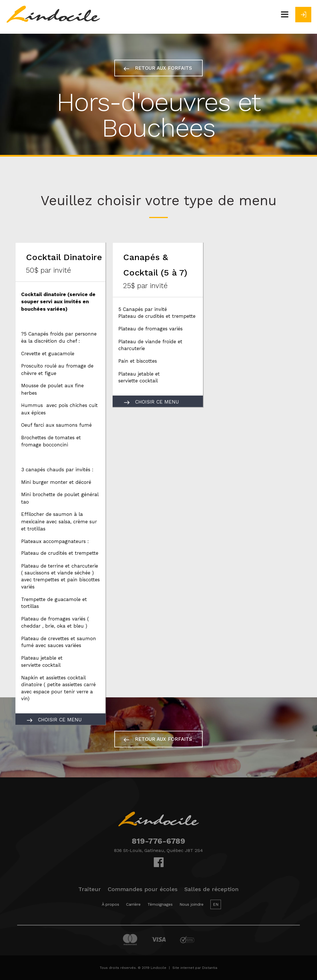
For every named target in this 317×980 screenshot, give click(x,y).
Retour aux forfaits (158, 68)
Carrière (133, 904)
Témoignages (160, 904)
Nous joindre (192, 904)
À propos (110, 904)
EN (216, 904)
